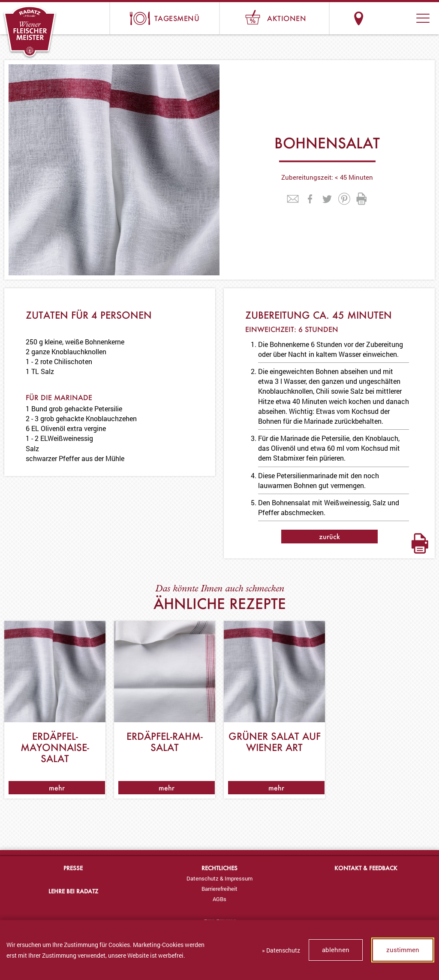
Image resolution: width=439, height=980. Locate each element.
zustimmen (403, 950)
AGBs (219, 899)
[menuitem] (219, 878)
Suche (391, 18)
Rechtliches (219, 868)
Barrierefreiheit (219, 889)
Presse (73, 868)
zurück (329, 536)
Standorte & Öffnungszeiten (359, 18)
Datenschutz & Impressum (219, 878)
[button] (423, 18)
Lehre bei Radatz (73, 891)
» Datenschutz (281, 950)
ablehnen (336, 950)
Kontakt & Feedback (366, 868)
